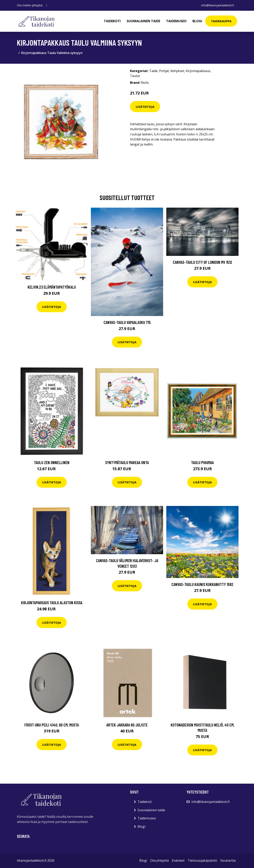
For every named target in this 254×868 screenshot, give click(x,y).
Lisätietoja (145, 107)
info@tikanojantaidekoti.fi (218, 5)
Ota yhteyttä (159, 860)
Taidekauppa (221, 21)
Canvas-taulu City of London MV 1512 (203, 262)
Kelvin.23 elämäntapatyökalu (52, 287)
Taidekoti (112, 21)
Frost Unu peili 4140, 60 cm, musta (52, 725)
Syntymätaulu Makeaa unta (127, 462)
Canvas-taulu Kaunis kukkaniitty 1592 (202, 584)
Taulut (135, 76)
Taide (153, 71)
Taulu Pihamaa (202, 462)
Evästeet (178, 860)
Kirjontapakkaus (198, 71)
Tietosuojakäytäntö (202, 860)
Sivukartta (228, 860)
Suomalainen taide (143, 21)
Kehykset (177, 71)
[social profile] (47, 5)
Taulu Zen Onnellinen (52, 462)
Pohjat (164, 71)
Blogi (197, 21)
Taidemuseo (176, 21)
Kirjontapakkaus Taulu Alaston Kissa (52, 603)
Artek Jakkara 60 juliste (127, 725)
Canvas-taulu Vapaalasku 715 (127, 322)
